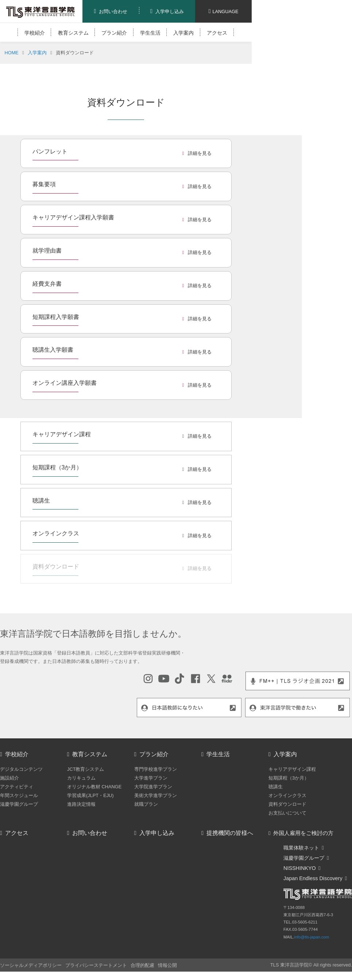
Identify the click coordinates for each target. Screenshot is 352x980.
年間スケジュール (19, 795)
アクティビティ (17, 787)
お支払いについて (287, 813)
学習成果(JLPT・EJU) (90, 795)
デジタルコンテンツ (21, 769)
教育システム (73, 33)
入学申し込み (157, 833)
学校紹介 (35, 33)
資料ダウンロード (287, 804)
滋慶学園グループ (19, 804)
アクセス (217, 33)
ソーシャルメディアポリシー (31, 965)
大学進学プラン (151, 778)
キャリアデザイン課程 (292, 769)
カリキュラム (81, 778)
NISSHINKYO (300, 868)
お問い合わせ (90, 833)
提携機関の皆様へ (230, 833)
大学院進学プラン (153, 787)
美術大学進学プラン (156, 795)
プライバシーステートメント (96, 965)
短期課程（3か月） (289, 778)
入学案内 (183, 33)
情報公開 (167, 965)
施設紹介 (9, 778)
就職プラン (146, 804)
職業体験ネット (301, 848)
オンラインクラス (287, 795)
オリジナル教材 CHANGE (94, 787)
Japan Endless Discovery (313, 878)
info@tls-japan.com (312, 937)
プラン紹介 (114, 33)
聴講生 (276, 787)
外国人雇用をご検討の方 (303, 833)
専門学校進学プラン (156, 769)
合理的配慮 (142, 965)
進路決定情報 (81, 804)
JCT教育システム (86, 769)
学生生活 (150, 33)
